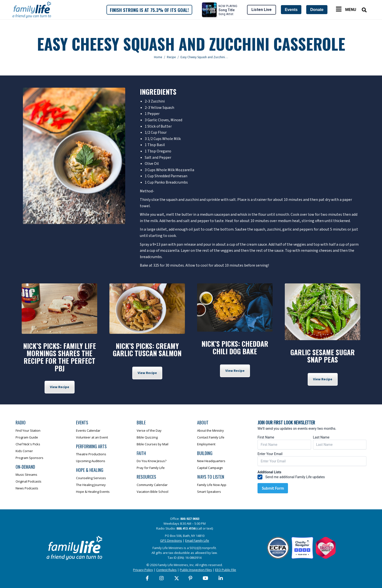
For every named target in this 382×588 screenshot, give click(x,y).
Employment (206, 444)
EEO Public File (226, 570)
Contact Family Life (211, 437)
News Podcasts (27, 488)
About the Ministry (210, 430)
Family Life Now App (212, 485)
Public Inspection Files (196, 570)
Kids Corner (24, 451)
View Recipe (60, 387)
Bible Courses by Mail (153, 444)
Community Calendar (152, 485)
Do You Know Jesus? (152, 461)
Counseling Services (91, 478)
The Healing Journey (91, 485)
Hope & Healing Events (93, 492)
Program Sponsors (29, 458)
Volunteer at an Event (92, 437)
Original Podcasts (29, 481)
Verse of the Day (149, 430)
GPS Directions (171, 541)
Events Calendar (88, 430)
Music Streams (26, 475)
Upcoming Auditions (91, 461)
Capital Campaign (210, 468)
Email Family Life (197, 541)
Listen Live (262, 10)
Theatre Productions (91, 454)
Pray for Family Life (151, 468)
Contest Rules (166, 570)
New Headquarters (211, 461)
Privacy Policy (143, 570)
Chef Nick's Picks (28, 444)
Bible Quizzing (147, 437)
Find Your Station (28, 430)
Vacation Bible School (153, 492)
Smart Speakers (209, 492)
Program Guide (27, 437)
